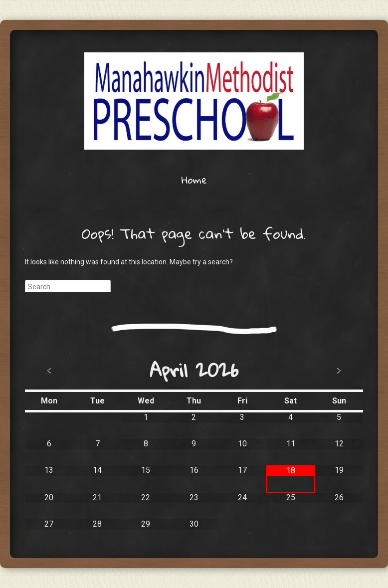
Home (194, 180)
